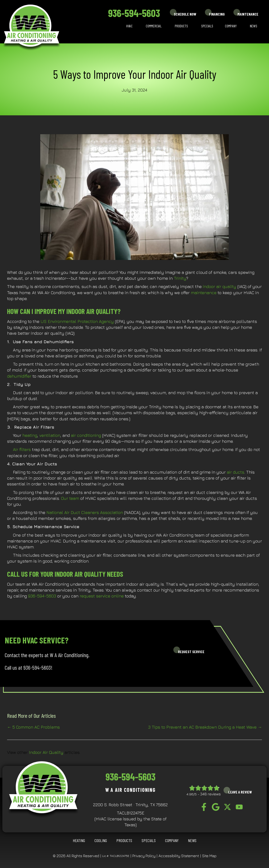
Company (231, 26)
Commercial (154, 26)
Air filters (22, 449)
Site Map (209, 856)
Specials (207, 26)
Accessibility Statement (179, 856)
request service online (102, 596)
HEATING (79, 840)
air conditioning (86, 435)
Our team (70, 498)
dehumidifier (20, 376)
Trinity (180, 278)
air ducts (236, 472)
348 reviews (210, 794)
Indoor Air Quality (46, 752)
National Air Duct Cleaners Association (85, 512)
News (254, 26)
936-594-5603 (134, 13)
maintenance (204, 293)
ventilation (50, 435)
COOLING (101, 840)
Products (181, 26)
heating (30, 435)
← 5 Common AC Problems (33, 727)
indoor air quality (220, 286)
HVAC (129, 26)
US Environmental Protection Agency (77, 321)
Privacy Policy (144, 856)
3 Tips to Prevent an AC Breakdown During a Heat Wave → (205, 727)
